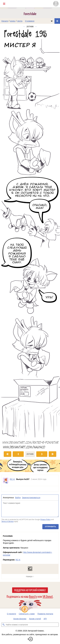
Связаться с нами (27, 614)
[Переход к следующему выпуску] (30, 239)
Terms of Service (8, 521)
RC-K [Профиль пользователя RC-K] (12, 479)
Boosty (33, 596)
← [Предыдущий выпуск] (24, 27)
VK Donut (48, 596)
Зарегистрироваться (31, 498)
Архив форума (20, 619)
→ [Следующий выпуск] (36, 27)
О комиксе (30, 21)
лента (20, 21)
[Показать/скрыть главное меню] (4, 4)
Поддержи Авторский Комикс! (30, 590)
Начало (5, 21)
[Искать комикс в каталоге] (3, 625)
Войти (18, 498)
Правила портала (45, 614)
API (45, 619)
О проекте (11, 614)
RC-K (18, 560)
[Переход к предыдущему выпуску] (8, 239)
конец (13, 21)
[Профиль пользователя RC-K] (6, 480)
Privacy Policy (46, 520)
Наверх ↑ (30, 576)
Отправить (50, 527)
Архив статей (35, 619)
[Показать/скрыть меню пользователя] (56, 4)
